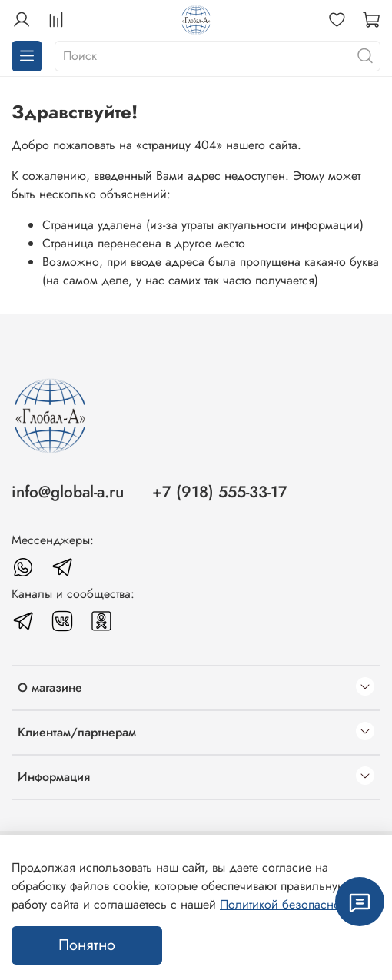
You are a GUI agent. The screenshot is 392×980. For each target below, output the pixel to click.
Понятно (87, 945)
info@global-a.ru (68, 492)
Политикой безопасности (288, 904)
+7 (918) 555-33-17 (220, 492)
